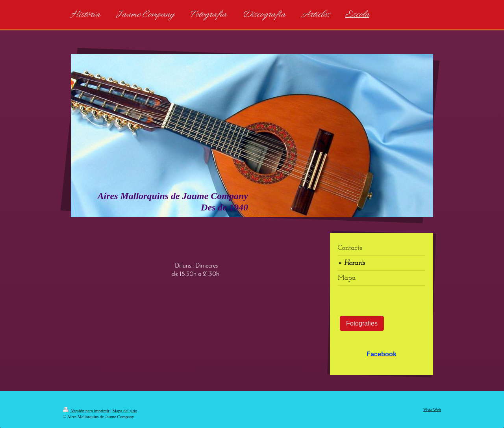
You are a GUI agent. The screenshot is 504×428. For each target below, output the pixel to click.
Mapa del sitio (125, 411)
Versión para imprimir (87, 411)
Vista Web (432, 409)
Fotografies (362, 323)
